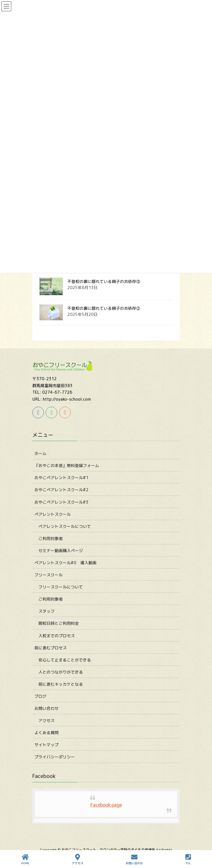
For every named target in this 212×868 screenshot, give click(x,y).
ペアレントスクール (53, 514)
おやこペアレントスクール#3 (61, 502)
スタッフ (47, 611)
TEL (188, 859)
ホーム (40, 453)
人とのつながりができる (61, 672)
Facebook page (106, 805)
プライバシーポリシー (55, 757)
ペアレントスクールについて (65, 526)
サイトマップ (47, 745)
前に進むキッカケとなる (61, 684)
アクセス (47, 720)
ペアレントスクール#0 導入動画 (65, 563)
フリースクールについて (61, 587)
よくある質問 (47, 733)
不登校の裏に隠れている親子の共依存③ (104, 281)
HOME (25, 859)
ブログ (40, 696)
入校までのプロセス (57, 636)
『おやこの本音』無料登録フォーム (67, 465)
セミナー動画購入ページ (61, 551)
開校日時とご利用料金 (59, 623)
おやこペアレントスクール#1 (61, 478)
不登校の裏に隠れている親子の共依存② (104, 308)
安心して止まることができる (65, 660)
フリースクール (49, 575)
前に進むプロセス (51, 648)
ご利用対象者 (51, 538)
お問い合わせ (47, 708)
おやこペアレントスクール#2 (61, 490)
